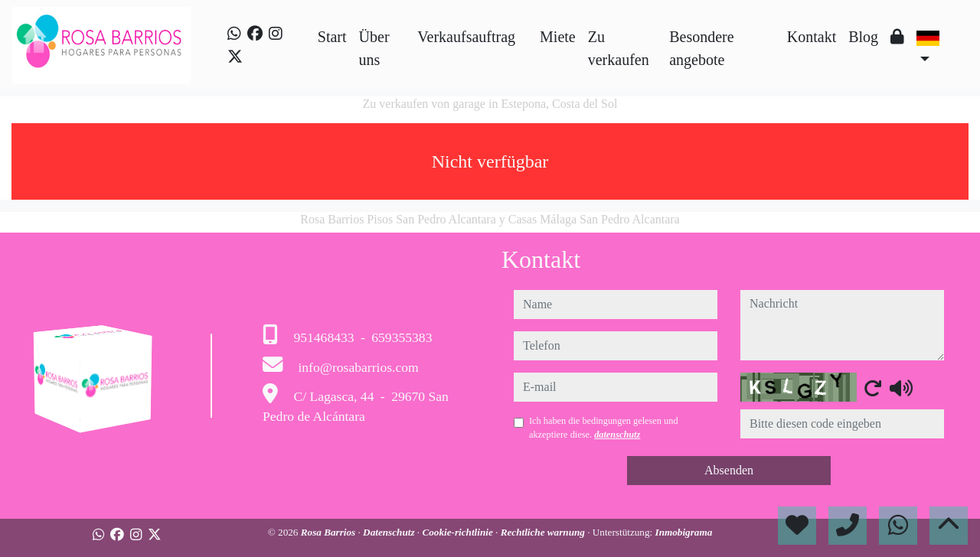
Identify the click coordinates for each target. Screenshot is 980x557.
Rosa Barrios (330, 532)
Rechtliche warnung (544, 532)
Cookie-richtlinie (459, 532)
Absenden (729, 470)
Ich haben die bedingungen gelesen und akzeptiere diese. (604, 428)
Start (332, 37)
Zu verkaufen (619, 48)
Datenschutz (390, 532)
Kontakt (812, 37)
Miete (558, 37)
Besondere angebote (701, 48)
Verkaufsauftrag (466, 37)
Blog (863, 37)
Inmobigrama (684, 532)
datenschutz (617, 435)
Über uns (374, 48)
